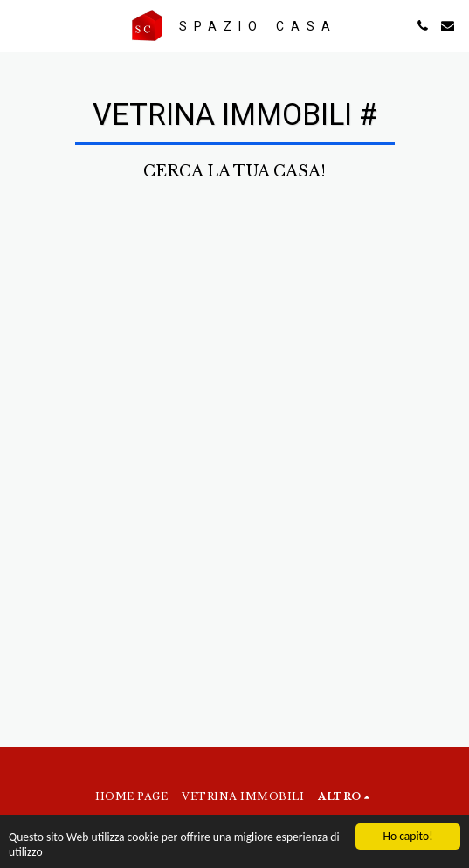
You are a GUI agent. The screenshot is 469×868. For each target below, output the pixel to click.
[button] (19, 25)
